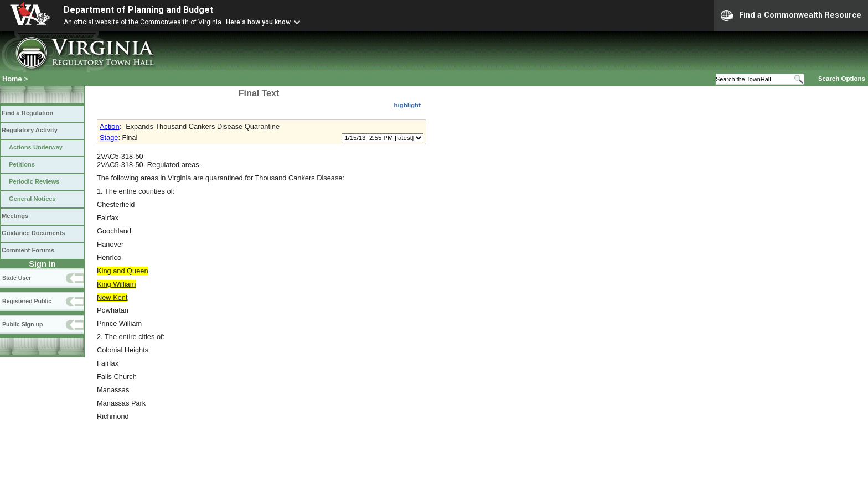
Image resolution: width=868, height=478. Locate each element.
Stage (109, 137)
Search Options (842, 79)
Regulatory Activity (30, 130)
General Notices (32, 199)
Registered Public (27, 301)
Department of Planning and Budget (138, 10)
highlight (407, 105)
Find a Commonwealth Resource (791, 15)
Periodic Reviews (34, 181)
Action (110, 126)
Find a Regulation (27, 113)
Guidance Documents (33, 233)
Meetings (15, 216)
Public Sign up (22, 324)
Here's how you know (258, 22)
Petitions (22, 164)
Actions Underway (36, 147)
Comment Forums (28, 250)
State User (17, 278)
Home (12, 79)
